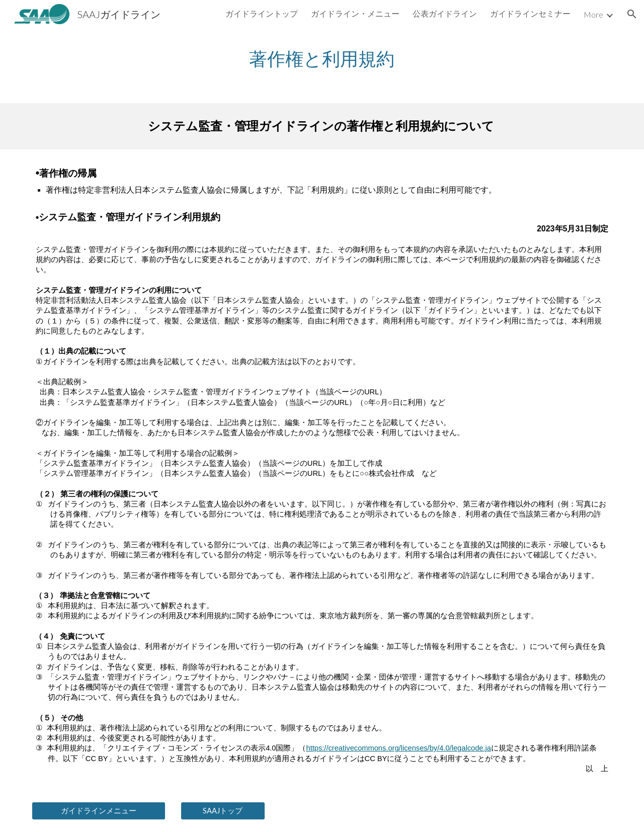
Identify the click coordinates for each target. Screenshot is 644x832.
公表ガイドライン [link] (445, 13)
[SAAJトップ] (223, 811)
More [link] (593, 14)
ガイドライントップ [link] (262, 13)
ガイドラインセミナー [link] (530, 13)
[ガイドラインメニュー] (99, 811)
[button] (632, 14)
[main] (322, 59)
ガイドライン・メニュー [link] (355, 13)
